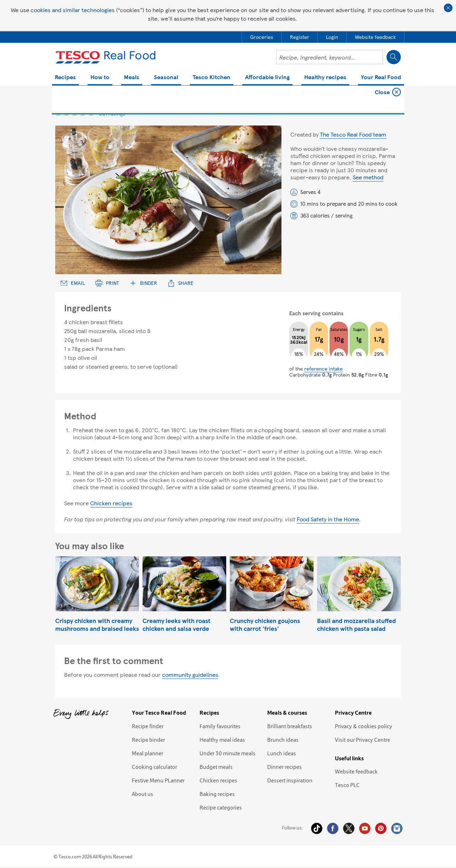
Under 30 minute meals (227, 753)
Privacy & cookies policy (364, 726)
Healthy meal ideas (222, 740)
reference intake (323, 368)
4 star (83, 113)
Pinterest (381, 828)
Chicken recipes (111, 503)
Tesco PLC (347, 785)
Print (107, 283)
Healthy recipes (325, 78)
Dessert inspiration (290, 780)
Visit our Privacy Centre (362, 740)
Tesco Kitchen (212, 78)
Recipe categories (221, 807)
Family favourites (220, 726)
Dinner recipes (284, 767)
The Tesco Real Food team (353, 134)
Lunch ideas (282, 753)
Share (181, 283)
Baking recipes (217, 794)
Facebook (333, 828)
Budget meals (216, 767)
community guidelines (190, 675)
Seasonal (166, 78)
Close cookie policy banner (448, 8)
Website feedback (356, 771)
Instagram (397, 828)
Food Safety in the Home (328, 519)
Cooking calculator (154, 767)
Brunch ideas (283, 740)
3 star (75, 113)
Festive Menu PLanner (158, 780)
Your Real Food (381, 78)
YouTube (365, 828)
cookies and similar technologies (73, 10)
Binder (143, 283)
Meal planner (147, 753)
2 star (66, 113)
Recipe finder (148, 726)
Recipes (65, 78)
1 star (58, 113)
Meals (132, 78)
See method (368, 177)
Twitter (349, 828)
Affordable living (267, 78)
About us (142, 794)
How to (100, 78)
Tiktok (317, 828)
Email (73, 283)
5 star (91, 113)
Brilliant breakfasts (290, 726)
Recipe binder (148, 740)
